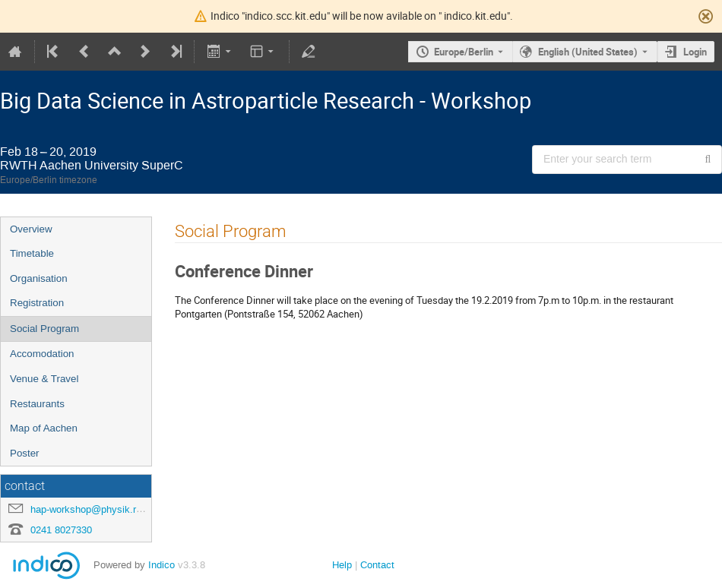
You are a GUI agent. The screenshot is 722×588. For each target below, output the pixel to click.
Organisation (39, 278)
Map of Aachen (44, 428)
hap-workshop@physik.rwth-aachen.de (115, 509)
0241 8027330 (61, 530)
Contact (377, 565)
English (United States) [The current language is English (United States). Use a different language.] (588, 52)
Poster (25, 453)
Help (342, 565)
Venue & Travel (44, 379)
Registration (37, 303)
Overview (31, 229)
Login (695, 52)
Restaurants (37, 404)
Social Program (44, 329)
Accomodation (42, 354)
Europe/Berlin (464, 52)
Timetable (32, 253)
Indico (161, 565)
